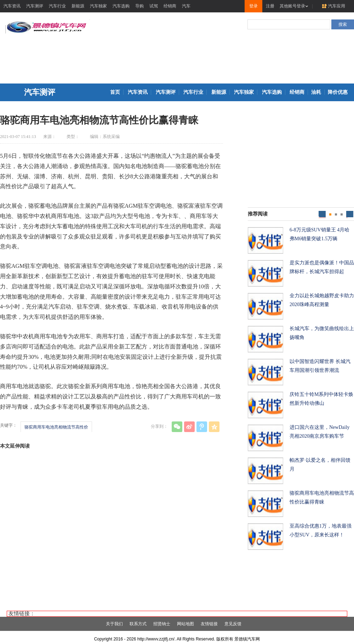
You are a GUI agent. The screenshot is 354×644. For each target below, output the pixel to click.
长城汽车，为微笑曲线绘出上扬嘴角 (322, 333)
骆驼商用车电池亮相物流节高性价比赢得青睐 (322, 498)
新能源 (78, 6)
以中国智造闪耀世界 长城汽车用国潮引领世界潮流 (320, 366)
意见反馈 (233, 624)
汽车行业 (57, 6)
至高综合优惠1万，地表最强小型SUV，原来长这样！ (321, 530)
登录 (253, 6)
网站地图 (185, 624)
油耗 (316, 92)
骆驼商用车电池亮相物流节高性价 (56, 427)
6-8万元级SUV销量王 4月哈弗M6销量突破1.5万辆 (319, 234)
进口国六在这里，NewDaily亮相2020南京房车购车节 (320, 432)
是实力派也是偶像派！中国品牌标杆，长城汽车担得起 (322, 267)
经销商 (170, 6)
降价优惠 (338, 92)
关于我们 (114, 624)
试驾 (154, 6)
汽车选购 (121, 6)
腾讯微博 (202, 427)
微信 (177, 427)
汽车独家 (98, 6)
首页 (115, 92)
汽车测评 (35, 6)
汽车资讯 (12, 6)
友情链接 (209, 624)
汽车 (186, 6)
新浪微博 (189, 427)
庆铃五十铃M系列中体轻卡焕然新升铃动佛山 (321, 399)
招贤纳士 (162, 624)
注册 (270, 6)
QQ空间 (214, 427)
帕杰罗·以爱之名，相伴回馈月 (320, 465)
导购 (139, 6)
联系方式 (138, 624)
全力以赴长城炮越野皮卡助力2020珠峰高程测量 (322, 300)
